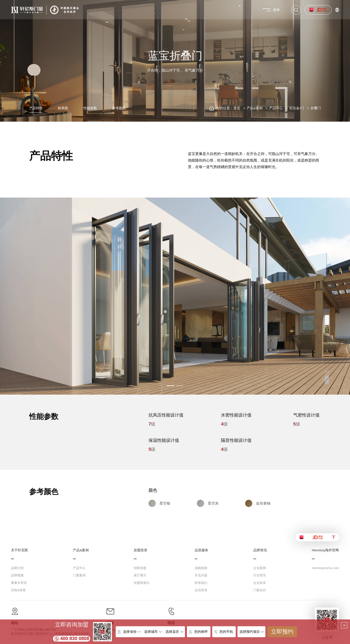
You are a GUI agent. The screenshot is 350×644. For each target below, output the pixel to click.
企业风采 (260, 583)
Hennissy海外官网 (325, 550)
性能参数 (90, 108)
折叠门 (316, 108)
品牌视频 (17, 575)
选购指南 (201, 568)
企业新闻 (260, 568)
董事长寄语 (19, 583)
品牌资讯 (260, 550)
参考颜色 (119, 108)
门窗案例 (79, 575)
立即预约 (282, 632)
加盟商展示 (142, 583)
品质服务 (201, 550)
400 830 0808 (75, 638)
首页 (237, 108)
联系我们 (201, 583)
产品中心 (276, 108)
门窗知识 (260, 590)
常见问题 (201, 575)
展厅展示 (140, 575)
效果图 (63, 108)
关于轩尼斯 (19, 550)
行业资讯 (260, 575)
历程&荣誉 (18, 590)
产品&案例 (255, 108)
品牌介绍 (17, 568)
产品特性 (36, 108)
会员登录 (201, 590)
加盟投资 (140, 550)
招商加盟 (140, 568)
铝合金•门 (297, 108)
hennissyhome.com (325, 568)
